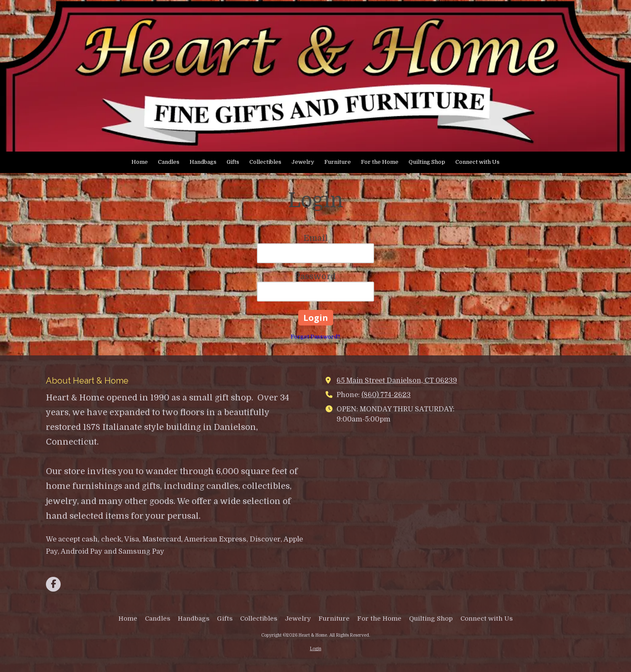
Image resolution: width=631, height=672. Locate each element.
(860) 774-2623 (386, 395)
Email (315, 238)
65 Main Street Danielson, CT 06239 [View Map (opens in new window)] (397, 380)
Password (315, 276)
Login (316, 649)
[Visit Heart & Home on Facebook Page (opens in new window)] (53, 584)
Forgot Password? (315, 337)
